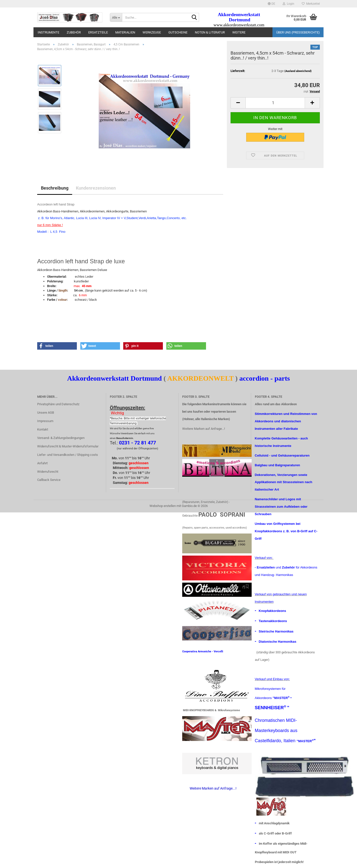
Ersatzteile (98, 32)
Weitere (239, 32)
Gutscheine (178, 32)
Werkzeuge (152, 32)
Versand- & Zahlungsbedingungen (61, 438)
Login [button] (288, 4)
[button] (271, 4)
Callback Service (49, 480)
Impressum (45, 421)
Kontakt (43, 429)
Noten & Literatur (210, 32)
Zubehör (74, 32)
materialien (125, 32)
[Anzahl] (275, 103)
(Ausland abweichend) (298, 71)
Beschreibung (55, 188)
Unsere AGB (46, 413)
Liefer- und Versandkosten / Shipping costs (68, 455)
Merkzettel (311, 4)
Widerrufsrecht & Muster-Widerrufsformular (68, 446)
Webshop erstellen (163, 506)
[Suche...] (116, 17)
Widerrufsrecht (48, 472)
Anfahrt (42, 463)
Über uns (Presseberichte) (298, 32)
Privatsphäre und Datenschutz (58, 404)
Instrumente (48, 32)
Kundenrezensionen (96, 188)
